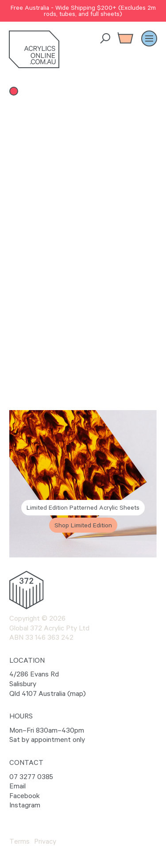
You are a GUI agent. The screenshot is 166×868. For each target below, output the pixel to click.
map (77, 693)
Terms (19, 841)
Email (17, 786)
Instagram (25, 805)
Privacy (45, 841)
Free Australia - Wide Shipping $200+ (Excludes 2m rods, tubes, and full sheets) (83, 11)
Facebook (25, 795)
